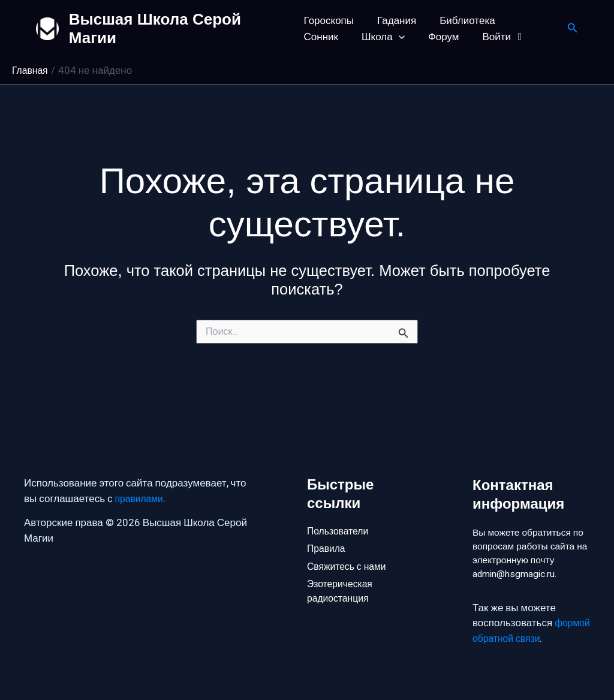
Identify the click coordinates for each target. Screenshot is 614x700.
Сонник (527, 21)
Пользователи (340, 510)
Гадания (394, 21)
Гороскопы (329, 21)
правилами (141, 478)
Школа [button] (326, 37)
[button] (341, 37)
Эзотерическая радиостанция (342, 577)
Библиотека (461, 21)
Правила (328, 529)
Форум (383, 37)
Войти (440, 37)
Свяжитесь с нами (350, 550)
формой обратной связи (529, 639)
